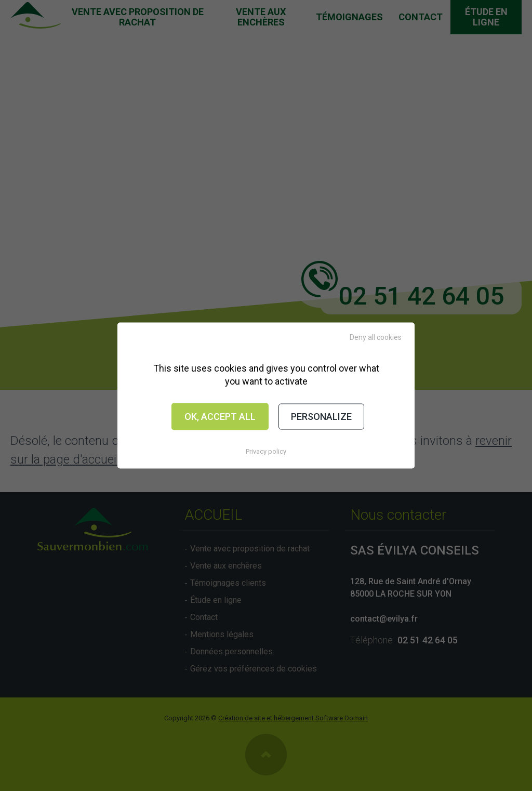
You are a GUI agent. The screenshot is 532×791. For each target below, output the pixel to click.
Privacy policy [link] (266, 451)
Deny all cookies (376, 337)
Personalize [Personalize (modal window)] (321, 417)
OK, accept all (220, 417)
